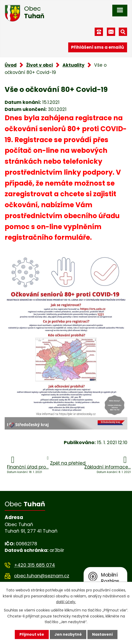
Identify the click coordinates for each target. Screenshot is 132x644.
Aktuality (74, 65)
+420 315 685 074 (34, 565)
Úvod (11, 65)
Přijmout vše (32, 634)
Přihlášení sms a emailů (98, 47)
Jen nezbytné (68, 634)
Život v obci (40, 65)
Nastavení (102, 634)
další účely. (66, 602)
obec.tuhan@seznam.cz (42, 576)
